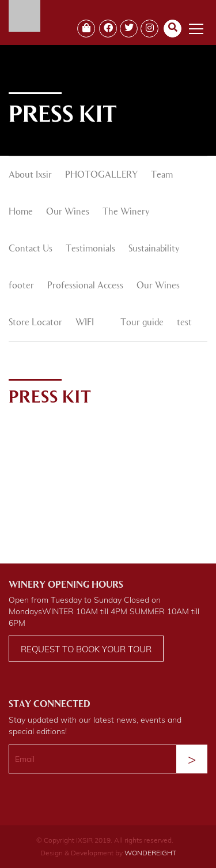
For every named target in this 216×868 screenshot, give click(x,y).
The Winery (126, 212)
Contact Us (31, 249)
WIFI (85, 323)
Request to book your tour (86, 649)
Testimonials (90, 249)
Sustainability (154, 249)
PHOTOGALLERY (101, 175)
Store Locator (35, 323)
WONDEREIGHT (150, 853)
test (184, 323)
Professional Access (85, 286)
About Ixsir (30, 175)
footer (21, 286)
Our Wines (68, 212)
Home (21, 212)
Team (162, 175)
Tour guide (142, 323)
